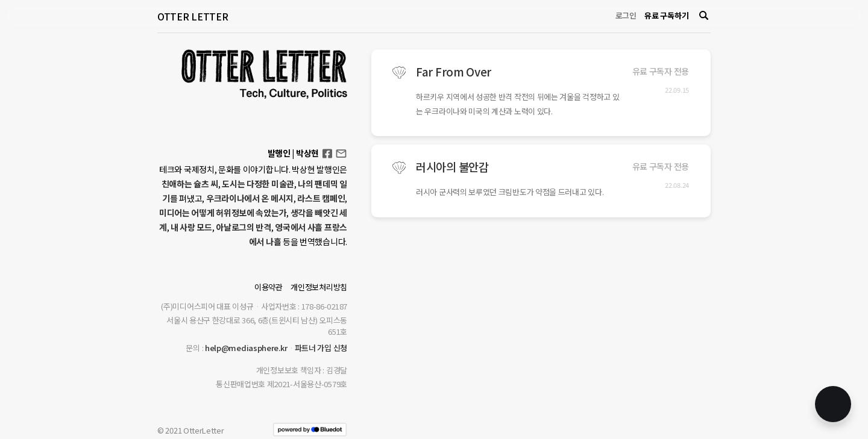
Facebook (327, 150)
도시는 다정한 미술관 (258, 184)
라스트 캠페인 (321, 198)
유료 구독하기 (666, 15)
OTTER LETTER (193, 16)
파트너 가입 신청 (321, 348)
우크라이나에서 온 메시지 (250, 198)
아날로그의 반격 (244, 227)
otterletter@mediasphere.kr (341, 153)
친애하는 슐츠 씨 (190, 184)
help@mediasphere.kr (246, 348)
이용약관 (269, 287)
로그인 (626, 15)
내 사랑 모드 (191, 227)
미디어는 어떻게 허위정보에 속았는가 (223, 213)
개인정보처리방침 (319, 287)
